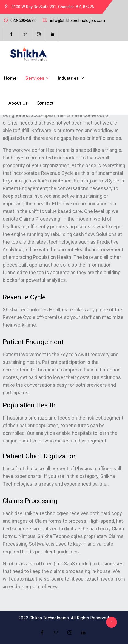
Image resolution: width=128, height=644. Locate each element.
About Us (18, 103)
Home (10, 78)
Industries (68, 78)
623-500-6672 (23, 20)
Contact (45, 103)
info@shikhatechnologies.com (78, 20)
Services (35, 78)
